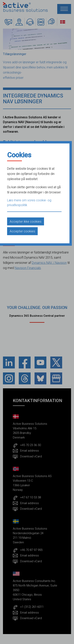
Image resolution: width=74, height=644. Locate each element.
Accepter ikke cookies (26, 221)
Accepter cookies (22, 231)
